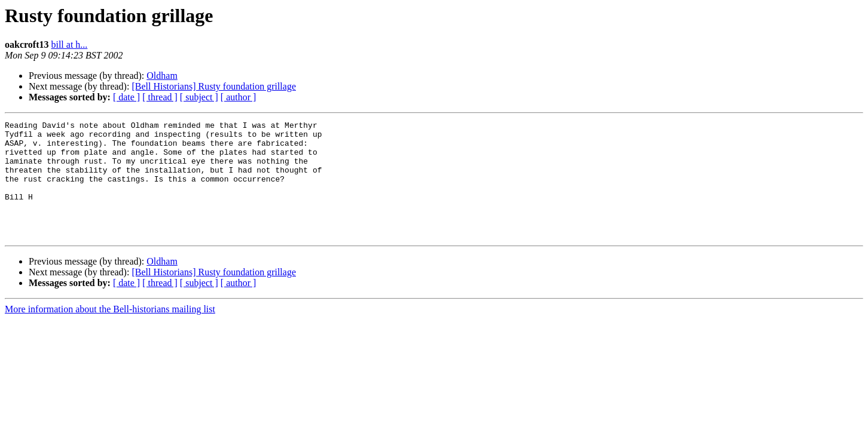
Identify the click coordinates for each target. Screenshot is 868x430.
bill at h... (69, 44)
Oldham (162, 76)
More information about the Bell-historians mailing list (110, 332)
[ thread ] (160, 97)
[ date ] (126, 97)
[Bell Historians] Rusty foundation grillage (214, 86)
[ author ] (239, 97)
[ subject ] (199, 97)
